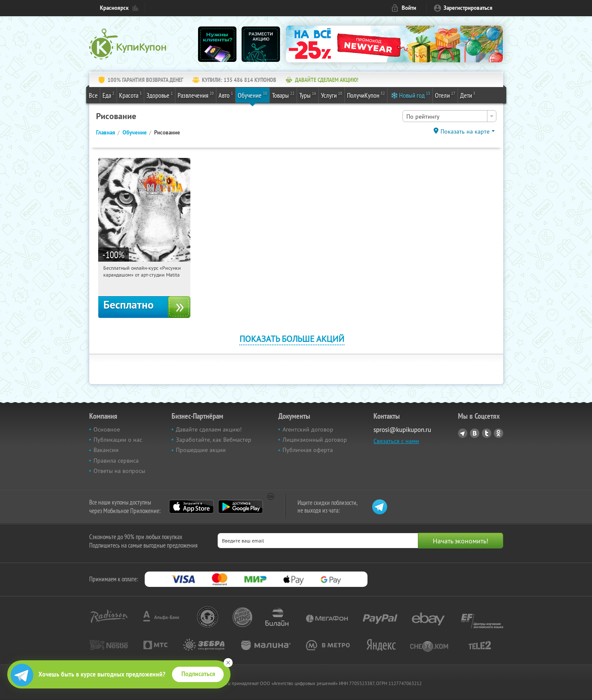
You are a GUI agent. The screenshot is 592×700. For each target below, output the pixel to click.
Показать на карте (465, 131)
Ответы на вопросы (119, 471)
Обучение (252, 95)
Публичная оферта (308, 450)
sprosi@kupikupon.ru (402, 430)
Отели (445, 95)
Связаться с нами (396, 441)
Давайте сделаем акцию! (209, 429)
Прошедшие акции (201, 450)
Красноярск (114, 8)
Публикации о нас (118, 440)
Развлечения (196, 95)
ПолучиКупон (366, 95)
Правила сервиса (116, 461)
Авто (226, 95)
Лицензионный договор (315, 440)
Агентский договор (308, 429)
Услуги (332, 95)
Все (93, 95)
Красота (130, 95)
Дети (468, 95)
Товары (283, 95)
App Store (191, 507)
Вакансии (106, 450)
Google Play (241, 507)
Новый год (415, 95)
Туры (308, 95)
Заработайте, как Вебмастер (214, 440)
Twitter (487, 433)
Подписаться (198, 674)
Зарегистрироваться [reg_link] (468, 8)
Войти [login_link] (409, 8)
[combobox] (449, 116)
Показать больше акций (292, 339)
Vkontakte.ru (475, 433)
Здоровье (160, 95)
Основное (107, 429)
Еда (108, 95)
